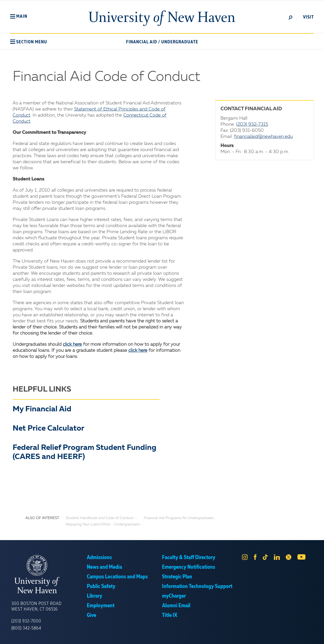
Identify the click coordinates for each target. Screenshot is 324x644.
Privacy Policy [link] (199, 636)
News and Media (104, 567)
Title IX (170, 615)
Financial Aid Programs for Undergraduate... (180, 518)
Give (92, 615)
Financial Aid (142, 42)
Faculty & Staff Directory (189, 558)
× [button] (319, 633)
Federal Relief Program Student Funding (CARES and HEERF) (85, 452)
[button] (19, 16)
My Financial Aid (42, 409)
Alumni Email (176, 606)
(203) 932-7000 (26, 621)
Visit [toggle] (308, 17)
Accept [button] (230, 636)
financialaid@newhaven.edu (263, 137)
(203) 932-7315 (252, 124)
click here (72, 344)
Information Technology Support (197, 586)
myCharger (174, 596)
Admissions (99, 558)
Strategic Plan (177, 577)
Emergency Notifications (189, 567)
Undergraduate (180, 42)
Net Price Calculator (48, 429)
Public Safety (101, 586)
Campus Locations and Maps (117, 577)
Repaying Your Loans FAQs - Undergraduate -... (105, 524)
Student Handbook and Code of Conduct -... (102, 518)
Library (95, 596)
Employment (101, 606)
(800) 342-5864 (26, 628)
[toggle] (291, 17)
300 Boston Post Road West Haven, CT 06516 (36, 606)
